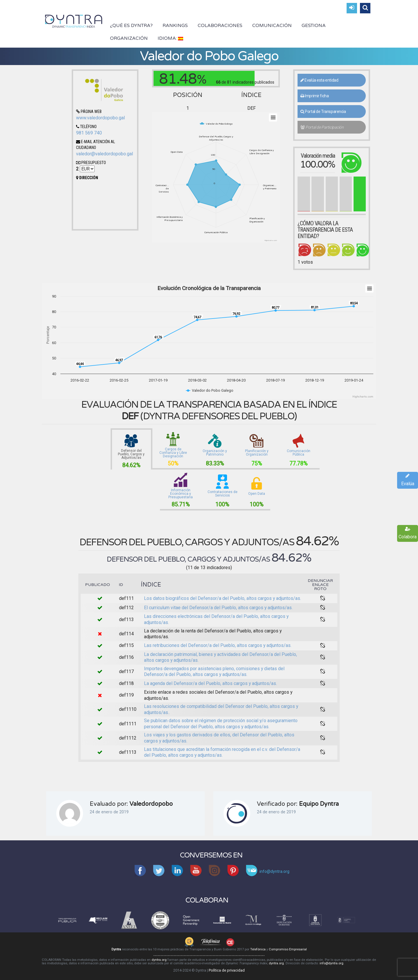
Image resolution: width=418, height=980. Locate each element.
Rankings (175, 26)
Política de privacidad (227, 970)
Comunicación (272, 26)
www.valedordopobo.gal (100, 118)
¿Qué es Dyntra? (131, 26)
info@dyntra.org (331, 963)
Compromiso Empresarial (288, 949)
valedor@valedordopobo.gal (105, 154)
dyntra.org (159, 960)
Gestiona (314, 26)
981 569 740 (89, 133)
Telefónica (258, 949)
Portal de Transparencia (323, 112)
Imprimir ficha (315, 96)
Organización (129, 38)
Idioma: (170, 38)
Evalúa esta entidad (319, 80)
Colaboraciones (220, 26)
